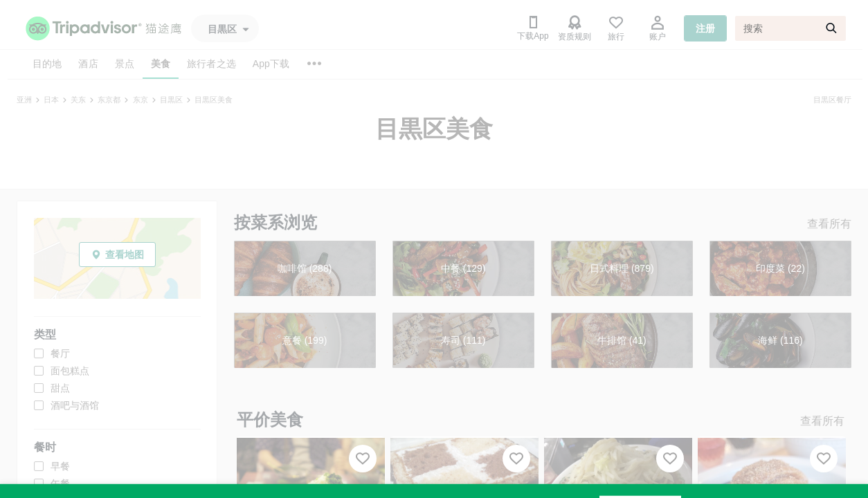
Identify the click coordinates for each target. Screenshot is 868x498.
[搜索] (790, 28)
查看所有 (829, 224)
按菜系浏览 (275, 222)
